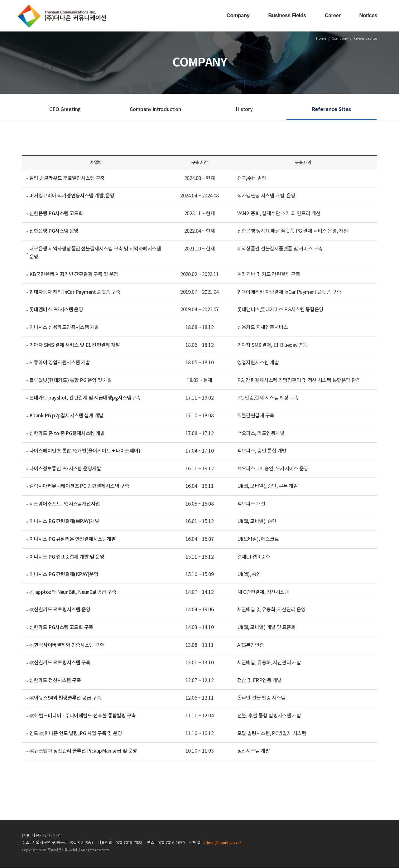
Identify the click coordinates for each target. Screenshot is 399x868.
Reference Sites (332, 110)
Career (333, 15)
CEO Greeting (65, 110)
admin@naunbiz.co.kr (223, 843)
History (244, 110)
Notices (368, 15)
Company (238, 15)
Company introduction (155, 110)
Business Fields (287, 15)
